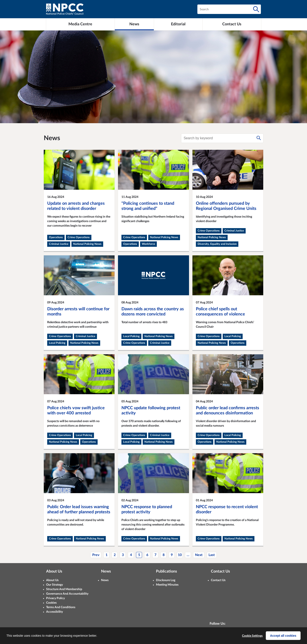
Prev (96, 555)
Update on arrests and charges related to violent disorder (76, 206)
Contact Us (218, 580)
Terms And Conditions (61, 607)
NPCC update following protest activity (151, 411)
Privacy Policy (55, 598)
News (105, 580)
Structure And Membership (64, 589)
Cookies (51, 603)
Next (199, 555)
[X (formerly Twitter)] (214, 633)
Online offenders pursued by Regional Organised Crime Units (226, 206)
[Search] (256, 9)
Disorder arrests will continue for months (78, 312)
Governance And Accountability (67, 594)
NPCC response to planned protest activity (147, 509)
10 (180, 555)
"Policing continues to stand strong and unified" (148, 206)
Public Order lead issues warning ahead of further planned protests (79, 509)
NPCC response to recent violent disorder (227, 509)
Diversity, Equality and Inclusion (217, 244)
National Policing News (87, 244)
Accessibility (54, 612)
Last (212, 555)
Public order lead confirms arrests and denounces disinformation (228, 411)
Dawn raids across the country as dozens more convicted (153, 312)
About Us (52, 580)
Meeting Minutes (167, 585)
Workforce (148, 244)
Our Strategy (54, 585)
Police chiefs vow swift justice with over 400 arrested (76, 411)
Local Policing (57, 343)
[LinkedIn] (226, 633)
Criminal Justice (59, 244)
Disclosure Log (166, 580)
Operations (56, 237)
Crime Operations (79, 237)
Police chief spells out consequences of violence (220, 312)
